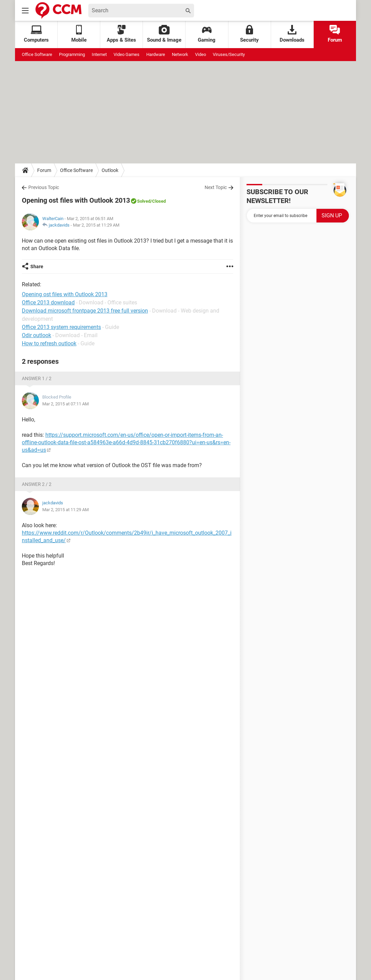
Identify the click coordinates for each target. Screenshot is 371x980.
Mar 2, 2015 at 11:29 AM (96, 225)
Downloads (292, 34)
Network (180, 54)
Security (249, 34)
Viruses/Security (229, 54)
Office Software (37, 54)
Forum (335, 34)
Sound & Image (164, 34)
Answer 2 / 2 (37, 484)
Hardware (156, 54)
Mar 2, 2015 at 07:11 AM (65, 404)
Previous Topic (44, 187)
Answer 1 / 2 (37, 378)
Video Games (127, 54)
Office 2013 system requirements (61, 327)
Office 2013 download (48, 302)
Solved (144, 201)
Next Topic (216, 187)
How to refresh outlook (49, 343)
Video (201, 54)
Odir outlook (36, 335)
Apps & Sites (121, 34)
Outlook (110, 170)
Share (37, 266)
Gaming (207, 34)
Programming (72, 54)
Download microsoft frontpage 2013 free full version (85, 311)
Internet (99, 54)
